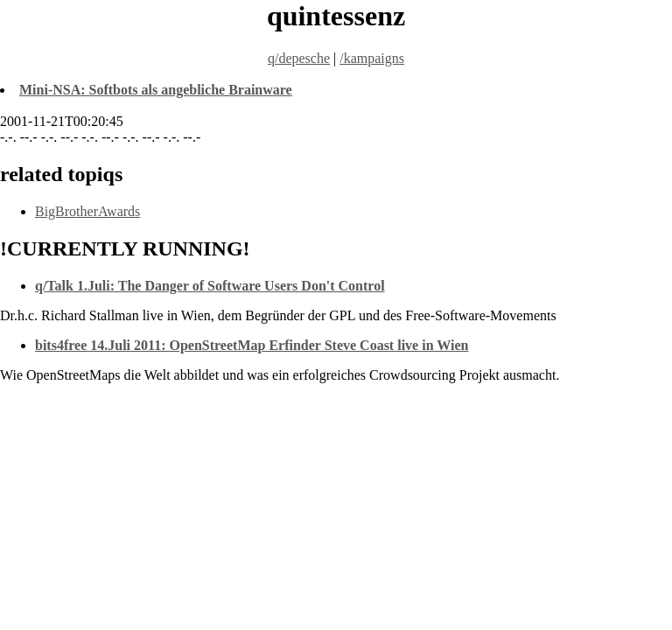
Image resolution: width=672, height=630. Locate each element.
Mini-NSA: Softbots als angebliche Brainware (156, 90)
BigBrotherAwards (87, 211)
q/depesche (299, 58)
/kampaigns (372, 58)
